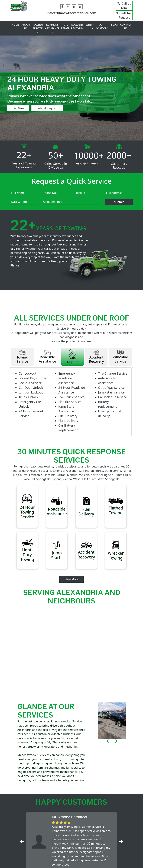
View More (72, 586)
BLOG (114, 29)
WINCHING (92, 31)
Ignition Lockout (32, 398)
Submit (119, 207)
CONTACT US (126, 31)
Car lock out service (113, 402)
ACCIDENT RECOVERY (77, 33)
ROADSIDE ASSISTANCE (52, 33)
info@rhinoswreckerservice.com (71, 15)
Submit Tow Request (124, 18)
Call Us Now (124, 6)
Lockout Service (31, 388)
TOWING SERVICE (38, 33)
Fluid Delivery (69, 426)
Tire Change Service (114, 379)
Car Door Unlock (32, 393)
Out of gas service (112, 393)
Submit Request (34, 113)
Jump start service (112, 398)
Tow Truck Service (72, 402)
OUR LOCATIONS (102, 31)
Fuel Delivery (69, 421)
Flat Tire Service (71, 407)
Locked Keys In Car (34, 384)
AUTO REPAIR (65, 33)
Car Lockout (29, 379)
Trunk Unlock (29, 402)
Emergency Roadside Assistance (68, 384)
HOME (15, 29)
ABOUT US (26, 31)
